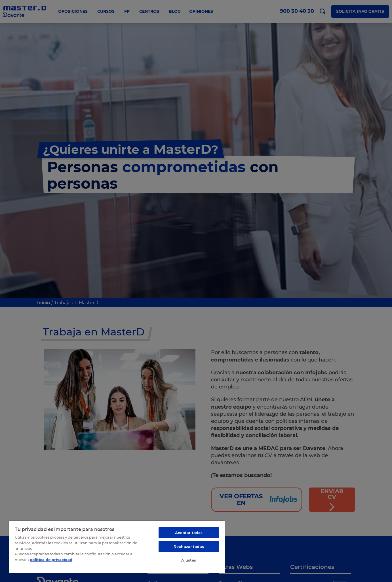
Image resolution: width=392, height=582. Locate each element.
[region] (117, 547)
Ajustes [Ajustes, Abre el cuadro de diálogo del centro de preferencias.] (189, 560)
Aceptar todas (189, 533)
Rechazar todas (189, 547)
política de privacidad (51, 559)
